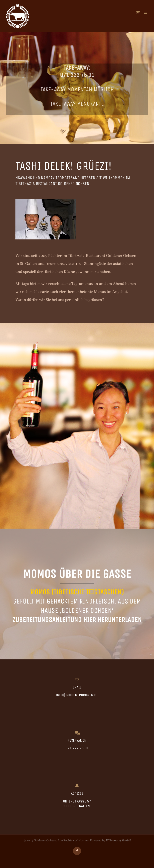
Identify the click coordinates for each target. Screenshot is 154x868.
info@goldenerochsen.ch (77, 695)
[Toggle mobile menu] (146, 12)
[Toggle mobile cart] (138, 12)
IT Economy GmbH (118, 841)
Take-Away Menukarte (77, 105)
